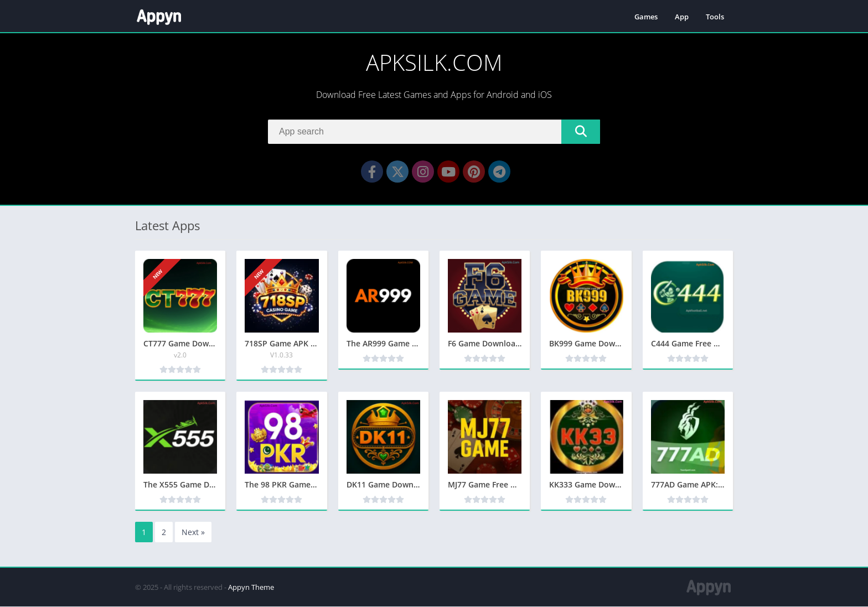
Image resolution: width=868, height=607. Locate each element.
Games (646, 17)
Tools (715, 17)
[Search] (434, 132)
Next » (193, 533)
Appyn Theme (251, 588)
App (682, 17)
